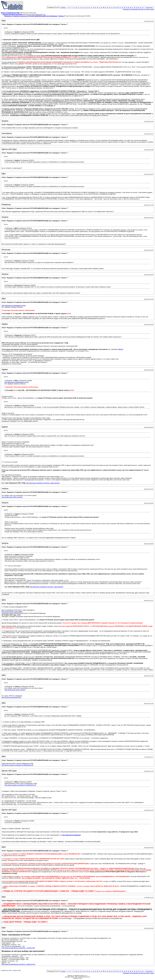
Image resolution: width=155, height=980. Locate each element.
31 (120, 7)
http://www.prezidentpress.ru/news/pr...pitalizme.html (18, 964)
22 (102, 7)
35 (128, 7)
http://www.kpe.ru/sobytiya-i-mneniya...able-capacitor (43, 483)
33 (124, 7)
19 (95, 7)
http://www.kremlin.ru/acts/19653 (12, 612)
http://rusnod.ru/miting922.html (11, 697)
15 (87, 7)
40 (139, 7)
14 (85, 7)
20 (97, 7)
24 (106, 7)
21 (99, 7)
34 (126, 7)
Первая (63, 7)
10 (77, 7)
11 (79, 7)
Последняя (149, 7)
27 (112, 7)
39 (137, 7)
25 (108, 7)
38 (135, 7)
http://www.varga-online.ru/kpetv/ (12, 497)
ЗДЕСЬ (120, 349)
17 (91, 7)
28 (114, 7)
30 (118, 7)
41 (141, 7)
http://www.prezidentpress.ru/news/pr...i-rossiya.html (18, 948)
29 (116, 7)
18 (93, 7)
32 (122, 7)
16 (89, 7)
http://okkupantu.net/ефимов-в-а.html (14, 305)
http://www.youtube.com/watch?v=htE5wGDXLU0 (17, 765)
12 (81, 7)
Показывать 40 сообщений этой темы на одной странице (138, 9)
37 (133, 7)
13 (83, 7)
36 (130, 7)
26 (110, 7)
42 (143, 7)
